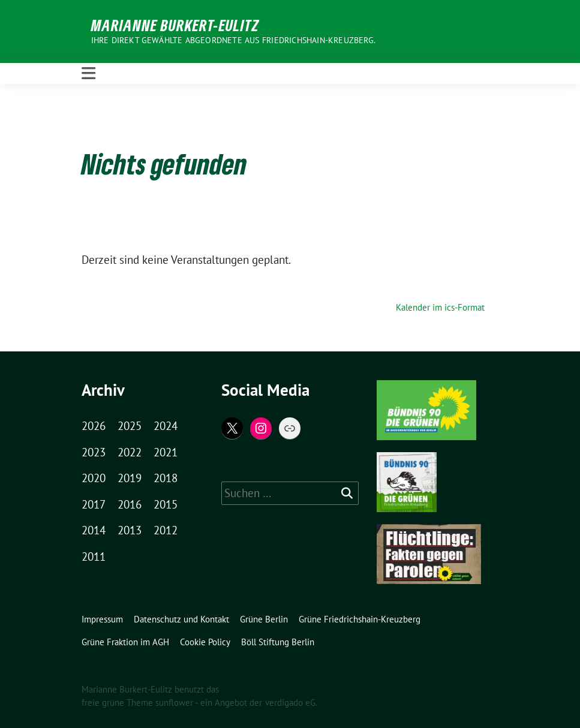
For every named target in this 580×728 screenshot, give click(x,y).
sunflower (174, 703)
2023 (94, 452)
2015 (166, 504)
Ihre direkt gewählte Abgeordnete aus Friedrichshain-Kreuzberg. (233, 40)
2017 (94, 504)
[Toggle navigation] (88, 73)
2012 (166, 530)
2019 (130, 478)
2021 (166, 452)
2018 (166, 478)
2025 (130, 426)
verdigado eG (290, 703)
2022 (130, 452)
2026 (94, 426)
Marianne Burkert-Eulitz (175, 25)
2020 (94, 478)
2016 (130, 504)
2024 (166, 426)
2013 (130, 530)
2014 (94, 530)
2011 (94, 556)
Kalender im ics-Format (440, 307)
